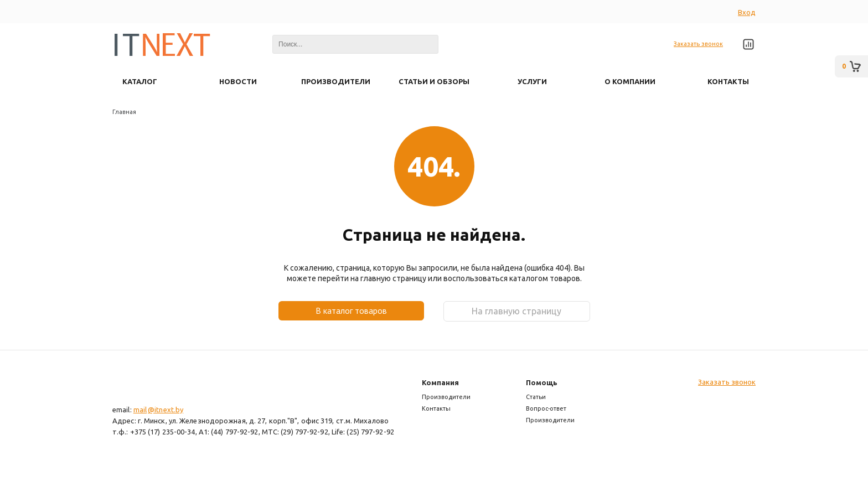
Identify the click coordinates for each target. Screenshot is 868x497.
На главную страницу (516, 311)
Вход (747, 12)
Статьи (536, 397)
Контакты (436, 408)
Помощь (542, 382)
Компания (440, 382)
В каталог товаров (351, 310)
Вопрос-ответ (546, 408)
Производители (446, 397)
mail (140, 410)
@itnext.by (166, 410)
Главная (124, 112)
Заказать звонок (698, 44)
